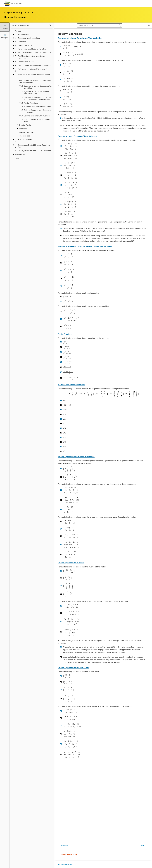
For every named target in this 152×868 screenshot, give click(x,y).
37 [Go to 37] (61, 372)
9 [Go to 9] (60, 118)
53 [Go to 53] (61, 490)
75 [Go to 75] (61, 711)
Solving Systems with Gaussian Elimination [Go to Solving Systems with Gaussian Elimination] (76, 457)
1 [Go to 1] (60, 47)
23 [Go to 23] (61, 270)
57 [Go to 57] (61, 529)
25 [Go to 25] (61, 286)
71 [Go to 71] (61, 676)
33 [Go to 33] (61, 352)
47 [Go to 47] (61, 437)
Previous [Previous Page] (63, 845)
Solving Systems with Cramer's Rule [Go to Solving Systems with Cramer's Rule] (73, 668)
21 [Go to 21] (61, 255)
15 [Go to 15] (61, 185)
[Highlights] (5, 36)
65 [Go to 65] (61, 606)
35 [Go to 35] (61, 362)
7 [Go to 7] (60, 98)
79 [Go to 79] (61, 744)
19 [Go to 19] (61, 228)
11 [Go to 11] (61, 146)
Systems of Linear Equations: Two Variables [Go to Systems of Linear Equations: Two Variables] (80, 38)
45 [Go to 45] (61, 428)
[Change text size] (149, 25)
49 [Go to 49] (61, 447)
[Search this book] (97, 25)
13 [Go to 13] (61, 165)
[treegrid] (32, 94)
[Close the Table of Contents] (5, 27)
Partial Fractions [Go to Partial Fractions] (65, 334)
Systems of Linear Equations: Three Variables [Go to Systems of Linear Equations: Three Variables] (77, 136)
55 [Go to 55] (61, 509)
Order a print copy (69, 854)
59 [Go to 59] (61, 545)
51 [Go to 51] (61, 468)
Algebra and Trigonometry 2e (19, 12)
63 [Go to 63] (61, 586)
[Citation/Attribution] (103, 864)
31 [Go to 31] (61, 342)
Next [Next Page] (145, 845)
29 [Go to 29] (61, 319)
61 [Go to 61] (61, 571)
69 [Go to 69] (61, 647)
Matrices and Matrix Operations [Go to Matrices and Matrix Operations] (71, 385)
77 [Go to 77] (61, 725)
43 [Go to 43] (61, 419)
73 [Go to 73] (61, 689)
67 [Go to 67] (61, 621)
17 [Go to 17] (61, 204)
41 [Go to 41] (61, 410)
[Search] (120, 26)
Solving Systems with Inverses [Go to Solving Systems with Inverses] (71, 563)
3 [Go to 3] (60, 65)
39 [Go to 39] (61, 400)
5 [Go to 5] (60, 80)
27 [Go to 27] (61, 301)
